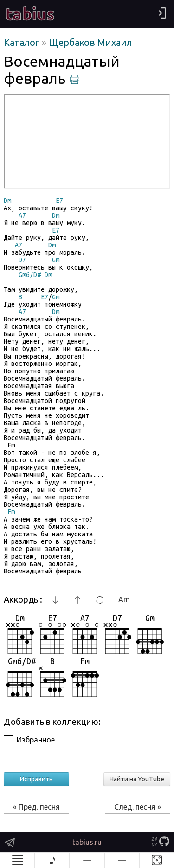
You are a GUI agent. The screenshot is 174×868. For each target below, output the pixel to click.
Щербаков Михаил (90, 42)
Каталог (23, 42)
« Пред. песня (36, 807)
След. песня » (138, 807)
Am (124, 599)
